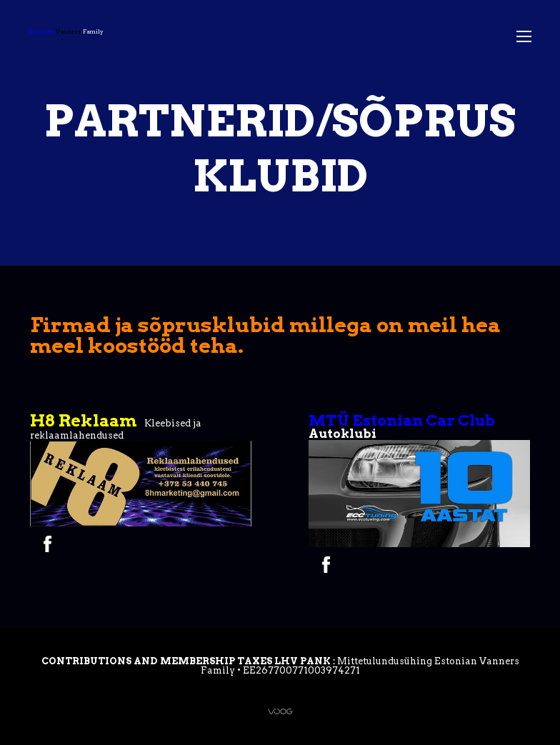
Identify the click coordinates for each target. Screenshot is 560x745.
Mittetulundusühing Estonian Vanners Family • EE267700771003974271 (360, 666)
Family (66, 31)
